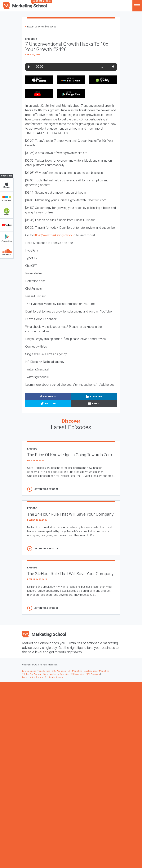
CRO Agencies (59, 671)
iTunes (7, 185)
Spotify (7, 212)
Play (29, 67)
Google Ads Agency (54, 677)
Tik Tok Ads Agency (32, 674)
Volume (112, 67)
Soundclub (7, 252)
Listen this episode (46, 489)
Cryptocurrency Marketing (96, 671)
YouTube (7, 225)
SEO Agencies (78, 674)
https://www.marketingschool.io (54, 235)
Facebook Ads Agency (33, 677)
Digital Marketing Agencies (56, 674)
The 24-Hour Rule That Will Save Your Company (70, 514)
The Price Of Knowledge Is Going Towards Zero (70, 455)
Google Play (7, 238)
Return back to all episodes (42, 27)
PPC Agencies (93, 674)
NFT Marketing (75, 671)
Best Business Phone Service (36, 671)
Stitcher (7, 198)
